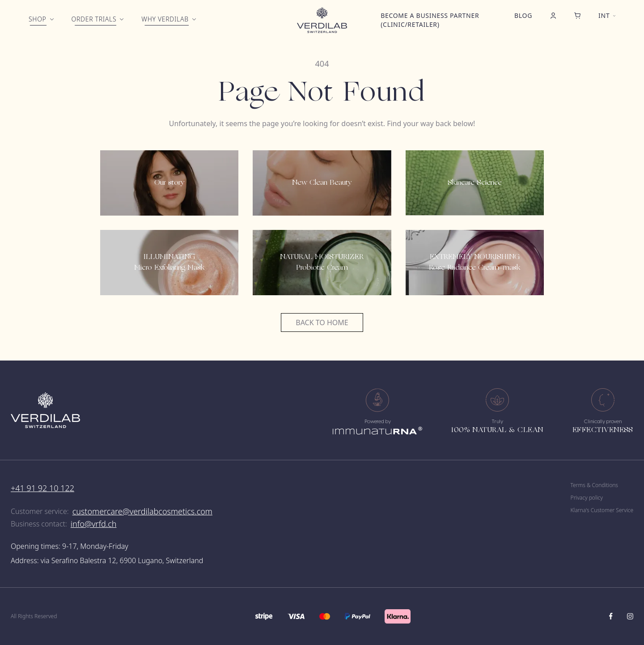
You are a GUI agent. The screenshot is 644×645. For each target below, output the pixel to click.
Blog (523, 15)
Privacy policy (587, 498)
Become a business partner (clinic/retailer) (430, 20)
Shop (38, 19)
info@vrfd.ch (94, 524)
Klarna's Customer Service (602, 510)
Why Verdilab (165, 19)
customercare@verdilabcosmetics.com (142, 511)
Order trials (94, 19)
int (604, 15)
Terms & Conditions (594, 485)
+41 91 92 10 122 (42, 488)
